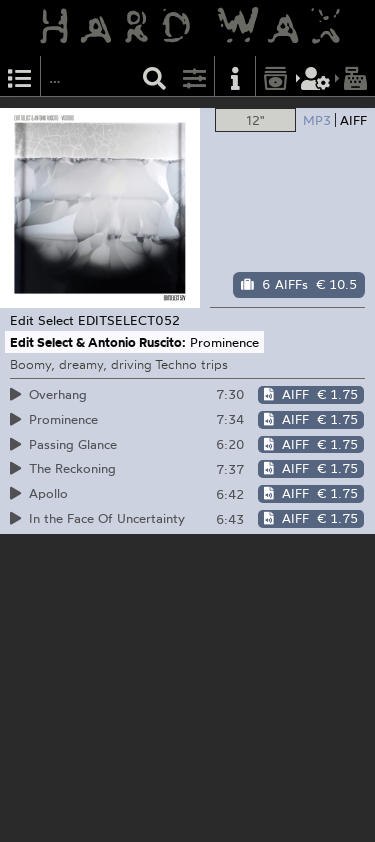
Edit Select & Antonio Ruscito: (98, 342)
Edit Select (42, 320)
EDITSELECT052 (129, 320)
